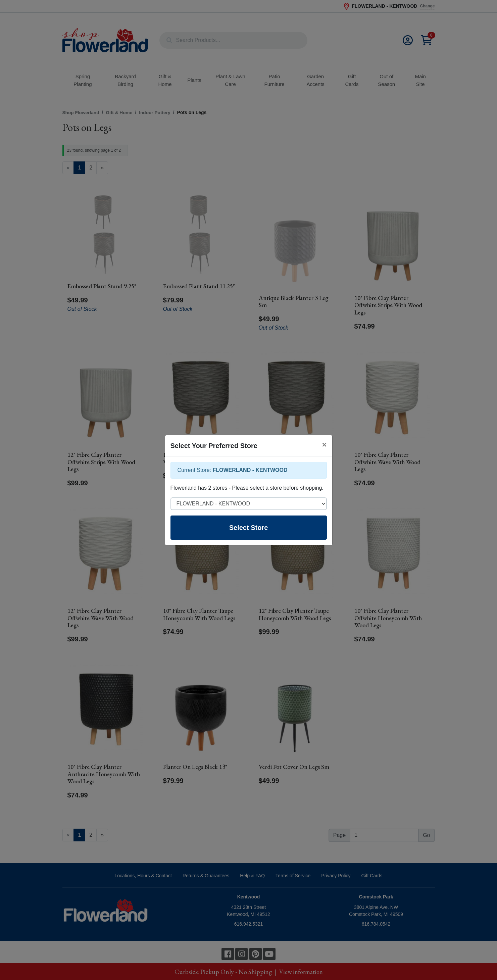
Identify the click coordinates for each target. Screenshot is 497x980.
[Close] (324, 445)
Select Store (249, 528)
